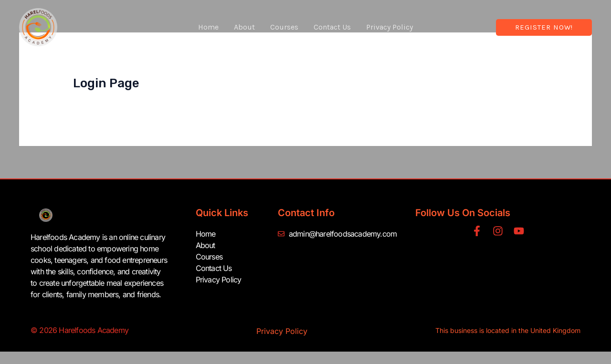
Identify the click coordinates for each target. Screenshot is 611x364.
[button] (544, 27)
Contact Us (332, 27)
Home (208, 27)
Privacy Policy (390, 27)
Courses (284, 27)
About (244, 27)
